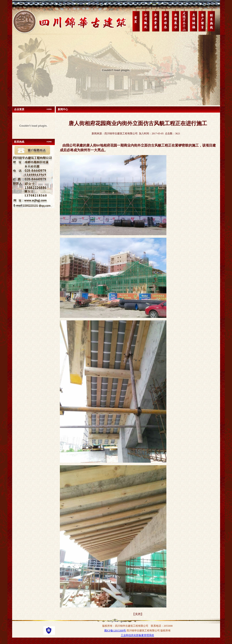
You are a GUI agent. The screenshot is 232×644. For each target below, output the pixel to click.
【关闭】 (138, 614)
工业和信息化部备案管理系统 (137, 635)
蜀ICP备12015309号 (115, 631)
